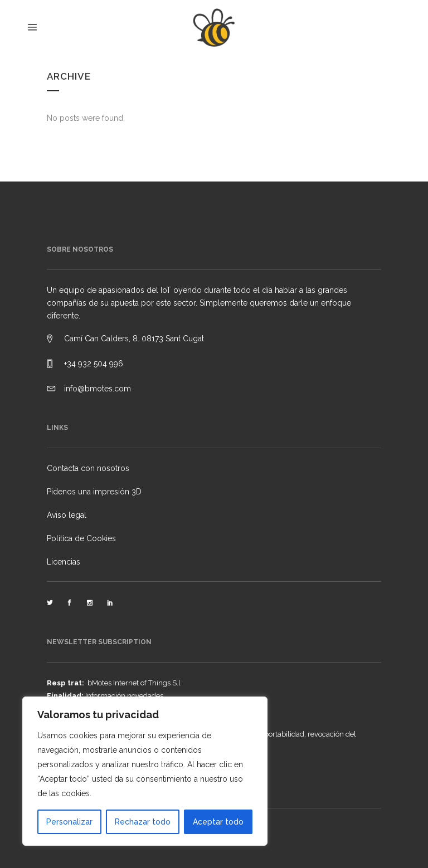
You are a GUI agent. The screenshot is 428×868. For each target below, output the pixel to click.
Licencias (64, 562)
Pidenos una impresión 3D (94, 492)
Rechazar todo (143, 822)
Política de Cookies (81, 538)
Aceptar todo (218, 822)
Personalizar (69, 822)
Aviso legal (67, 515)
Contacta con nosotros (88, 468)
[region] (145, 771)
